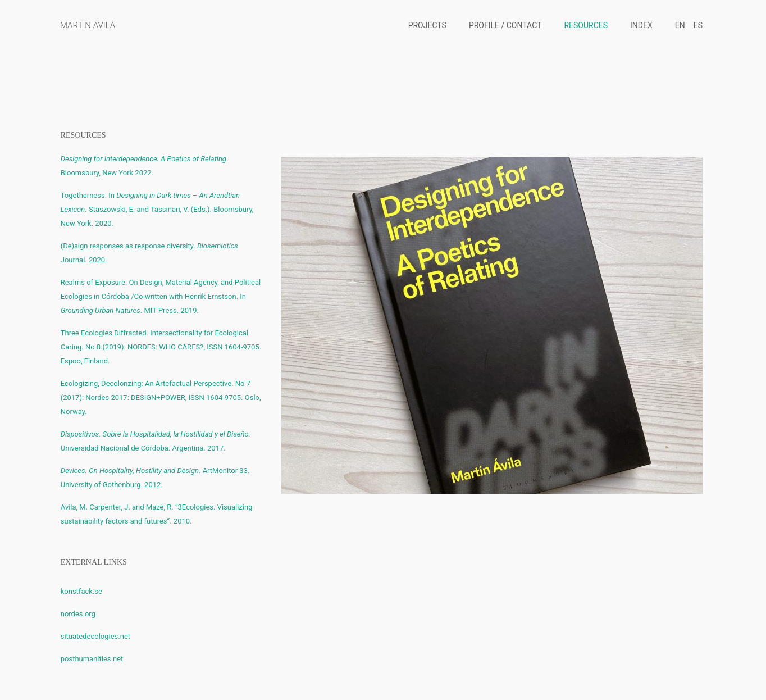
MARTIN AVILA (88, 25)
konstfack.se (81, 591)
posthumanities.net (92, 659)
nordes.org (78, 614)
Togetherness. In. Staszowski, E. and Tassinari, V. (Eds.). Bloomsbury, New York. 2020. (157, 209)
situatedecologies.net (95, 636)
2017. (216, 448)
